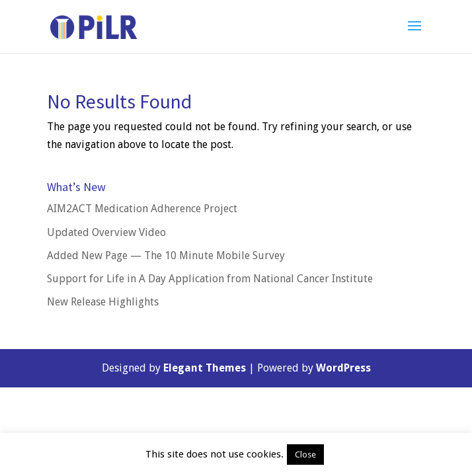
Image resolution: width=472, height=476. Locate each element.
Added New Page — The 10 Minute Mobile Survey (166, 256)
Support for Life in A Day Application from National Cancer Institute (210, 279)
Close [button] (305, 455)
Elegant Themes (205, 368)
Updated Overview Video (106, 232)
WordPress (343, 368)
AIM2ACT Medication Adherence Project (142, 209)
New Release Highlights (103, 302)
